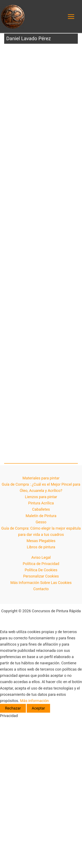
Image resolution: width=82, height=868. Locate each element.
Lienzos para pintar (41, 497)
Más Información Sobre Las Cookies (41, 583)
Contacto (41, 589)
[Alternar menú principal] (71, 16)
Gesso (41, 522)
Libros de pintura (41, 547)
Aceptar (38, 708)
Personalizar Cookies (41, 576)
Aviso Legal (41, 557)
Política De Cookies (41, 570)
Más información (34, 701)
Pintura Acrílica (41, 503)
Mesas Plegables (41, 541)
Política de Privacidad (41, 564)
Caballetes (41, 509)
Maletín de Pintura (41, 516)
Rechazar (13, 708)
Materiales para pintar (41, 478)
